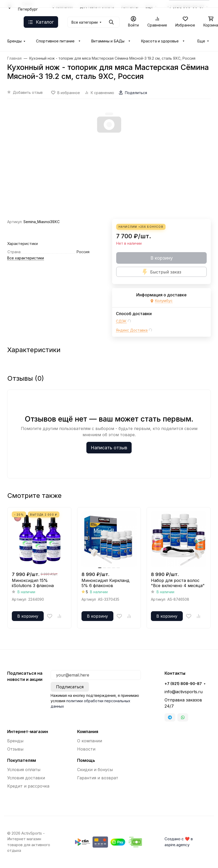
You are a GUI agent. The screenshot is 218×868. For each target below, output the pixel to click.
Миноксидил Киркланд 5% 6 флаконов (106, 583)
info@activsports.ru (184, 692)
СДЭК (121, 321)
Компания (88, 732)
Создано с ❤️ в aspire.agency (179, 842)
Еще (201, 41)
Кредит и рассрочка (28, 786)
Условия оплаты (24, 770)
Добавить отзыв (28, 92)
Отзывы (15, 749)
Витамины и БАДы (108, 41)
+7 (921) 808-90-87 (183, 684)
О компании (90, 741)
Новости (86, 749)
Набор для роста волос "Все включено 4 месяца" (178, 583)
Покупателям (22, 760)
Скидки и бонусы (95, 770)
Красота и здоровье (160, 41)
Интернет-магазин (28, 732)
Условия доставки (26, 778)
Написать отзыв (109, 448)
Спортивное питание (55, 41)
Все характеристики (26, 258)
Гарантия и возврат (98, 778)
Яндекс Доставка (132, 330)
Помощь (86, 760)
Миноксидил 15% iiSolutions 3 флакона (33, 583)
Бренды (14, 41)
